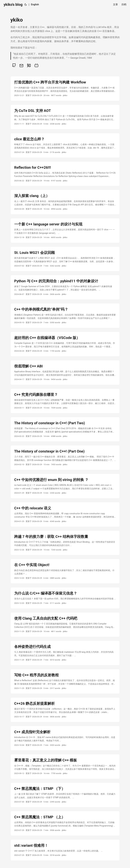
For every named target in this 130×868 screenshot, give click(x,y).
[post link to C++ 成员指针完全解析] (65, 738)
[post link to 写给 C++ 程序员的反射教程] (65, 681)
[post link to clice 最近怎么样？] (65, 145)
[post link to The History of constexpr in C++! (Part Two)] (65, 429)
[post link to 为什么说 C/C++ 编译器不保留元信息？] (65, 598)
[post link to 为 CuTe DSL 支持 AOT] (65, 117)
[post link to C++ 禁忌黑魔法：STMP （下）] (65, 795)
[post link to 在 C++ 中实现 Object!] (65, 571)
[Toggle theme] (26, 5)
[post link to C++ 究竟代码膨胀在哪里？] (65, 401)
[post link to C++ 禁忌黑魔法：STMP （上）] (65, 823)
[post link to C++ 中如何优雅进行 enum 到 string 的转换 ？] (65, 486)
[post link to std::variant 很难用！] (65, 850)
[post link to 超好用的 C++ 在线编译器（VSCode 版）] (65, 344)
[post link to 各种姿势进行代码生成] (65, 653)
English (35, 4)
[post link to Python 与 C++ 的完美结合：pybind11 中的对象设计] (65, 287)
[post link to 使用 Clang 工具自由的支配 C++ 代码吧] (65, 625)
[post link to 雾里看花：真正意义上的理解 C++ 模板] (65, 767)
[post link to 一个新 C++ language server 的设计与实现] (65, 231)
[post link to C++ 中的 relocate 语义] (65, 514)
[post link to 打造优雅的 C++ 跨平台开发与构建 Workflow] (65, 89)
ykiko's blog (13, 5)
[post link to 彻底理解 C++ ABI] (65, 373)
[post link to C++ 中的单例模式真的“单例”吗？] (65, 316)
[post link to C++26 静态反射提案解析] (65, 710)
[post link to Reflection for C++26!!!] (65, 174)
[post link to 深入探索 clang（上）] (65, 202)
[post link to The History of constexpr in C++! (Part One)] (65, 458)
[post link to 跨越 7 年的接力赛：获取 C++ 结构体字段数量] (65, 543)
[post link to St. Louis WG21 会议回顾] (65, 259)
